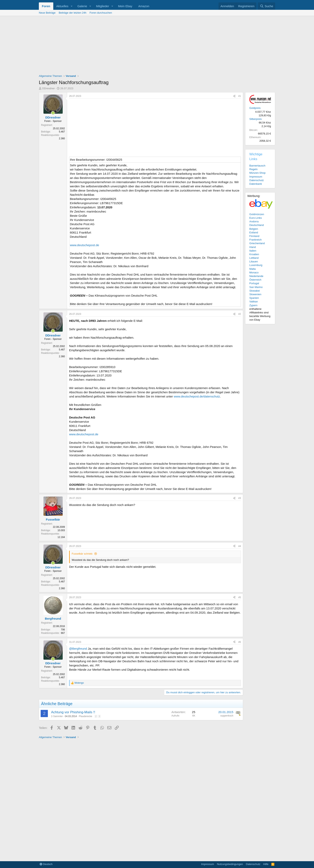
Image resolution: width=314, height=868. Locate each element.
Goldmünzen (257, 214)
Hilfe (266, 864)
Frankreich (255, 240)
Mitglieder (103, 6)
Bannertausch (257, 166)
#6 (240, 642)
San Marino (256, 287)
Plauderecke (86, 716)
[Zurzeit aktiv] (53, 113)
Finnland (254, 236)
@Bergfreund (78, 649)
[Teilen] (234, 96)
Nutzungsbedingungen (230, 864)
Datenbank (256, 184)
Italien (253, 251)
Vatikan (254, 302)
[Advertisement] (157, 46)
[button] (71, 6)
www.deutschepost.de (85, 245)
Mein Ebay (125, 6)
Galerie (82, 6)
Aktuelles (62, 6)
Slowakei (255, 291)
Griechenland (257, 243)
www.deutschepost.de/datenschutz (197, 396)
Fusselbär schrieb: (82, 554)
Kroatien (254, 254)
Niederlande (256, 276)
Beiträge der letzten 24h (72, 13)
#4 (240, 546)
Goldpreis (255, 108)
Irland (253, 247)
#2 (240, 314)
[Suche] (267, 6)
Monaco (254, 272)
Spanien (254, 298)
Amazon (144, 6)
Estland (254, 232)
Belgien (254, 229)
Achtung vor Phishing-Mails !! (73, 712)
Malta (253, 269)
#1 (240, 96)
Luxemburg (256, 265)
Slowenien (255, 294)
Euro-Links (256, 218)
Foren (46, 6)
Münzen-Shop (257, 173)
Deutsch (46, 864)
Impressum (256, 177)
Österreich (255, 280)
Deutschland (257, 225)
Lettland (254, 258)
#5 (240, 597)
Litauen (254, 261)
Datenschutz (257, 180)
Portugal (254, 283)
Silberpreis (255, 119)
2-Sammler (57, 716)
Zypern (253, 305)
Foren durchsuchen (101, 13)
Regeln (253, 169)
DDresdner (49, 88)
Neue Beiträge (47, 13)
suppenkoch (227, 716)
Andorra (254, 221)
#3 (240, 498)
